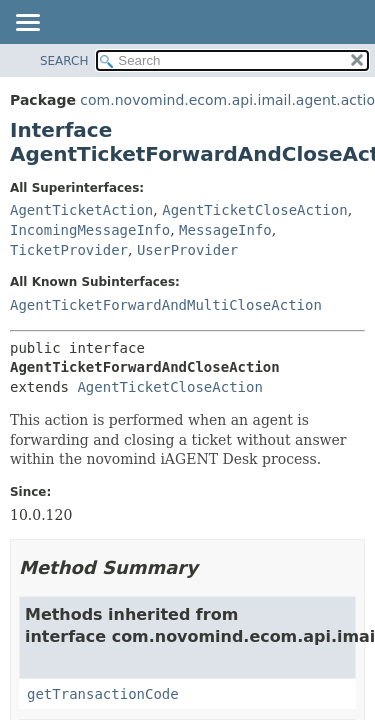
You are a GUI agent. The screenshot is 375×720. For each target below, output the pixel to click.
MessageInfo (225, 230)
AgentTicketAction (81, 210)
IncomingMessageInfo (90, 230)
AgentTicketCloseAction (254, 210)
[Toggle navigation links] (27, 24)
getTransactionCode (103, 694)
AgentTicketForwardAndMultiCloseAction (166, 305)
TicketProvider (69, 250)
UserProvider (187, 250)
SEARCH (64, 61)
